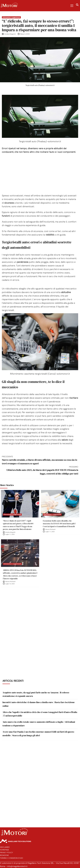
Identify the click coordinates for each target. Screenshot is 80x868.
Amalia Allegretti (10, 34)
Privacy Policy (6, 853)
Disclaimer (5, 847)
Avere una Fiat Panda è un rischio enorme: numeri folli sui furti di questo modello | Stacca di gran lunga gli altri (38, 734)
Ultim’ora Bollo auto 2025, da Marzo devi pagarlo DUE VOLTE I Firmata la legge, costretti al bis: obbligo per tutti (40, 470)
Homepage (4, 850)
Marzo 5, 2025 (25, 34)
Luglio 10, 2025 (10, 584)
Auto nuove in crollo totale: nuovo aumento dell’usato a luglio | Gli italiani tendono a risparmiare (39, 724)
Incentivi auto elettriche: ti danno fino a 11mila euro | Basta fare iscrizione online (39, 704)
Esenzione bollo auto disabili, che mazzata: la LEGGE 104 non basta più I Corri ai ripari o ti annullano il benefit (59, 524)
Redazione (4, 855)
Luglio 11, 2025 (10, 534)
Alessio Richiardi (50, 529)
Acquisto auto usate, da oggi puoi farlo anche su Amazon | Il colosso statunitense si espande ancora (36, 694)
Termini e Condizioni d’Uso (12, 858)
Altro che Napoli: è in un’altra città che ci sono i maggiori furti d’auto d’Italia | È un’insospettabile (40, 714)
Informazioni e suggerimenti (11, 17)
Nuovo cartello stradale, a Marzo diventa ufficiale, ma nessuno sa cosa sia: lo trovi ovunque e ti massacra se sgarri (40, 460)
